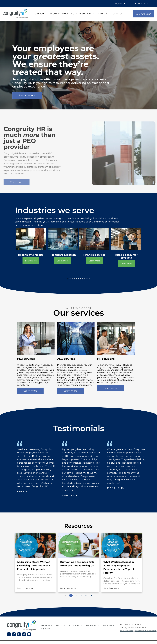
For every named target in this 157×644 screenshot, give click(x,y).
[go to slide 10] (87, 279)
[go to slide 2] (70, 279)
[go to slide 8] (83, 279)
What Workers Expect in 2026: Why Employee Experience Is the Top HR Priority (119, 567)
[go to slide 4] (74, 279)
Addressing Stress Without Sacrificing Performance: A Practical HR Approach (34, 566)
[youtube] (29, 634)
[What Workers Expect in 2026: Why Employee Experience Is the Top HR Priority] (122, 546)
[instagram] (14, 634)
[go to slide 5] (76, 279)
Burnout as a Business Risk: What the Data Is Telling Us (77, 564)
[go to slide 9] (85, 279)
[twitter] (24, 634)
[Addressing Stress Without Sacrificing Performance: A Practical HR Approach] (35, 546)
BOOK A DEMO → (143, 4)
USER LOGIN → (123, 4)
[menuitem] (41, 14)
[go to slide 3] (72, 279)
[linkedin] (19, 634)
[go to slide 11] (89, 279)
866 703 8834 (127, 631)
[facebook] (9, 634)
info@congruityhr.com (145, 631)
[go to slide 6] (78, 279)
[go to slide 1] (68, 279)
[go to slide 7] (81, 279)
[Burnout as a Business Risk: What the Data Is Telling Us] (79, 546)
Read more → (25, 588)
